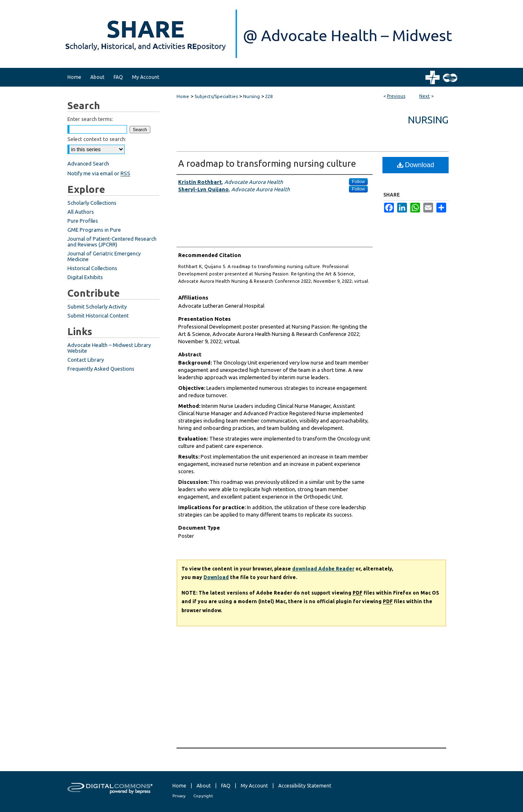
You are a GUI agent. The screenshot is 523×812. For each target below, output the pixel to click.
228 (269, 96)
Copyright (203, 796)
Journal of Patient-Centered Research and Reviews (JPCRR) (112, 242)
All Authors (81, 212)
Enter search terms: (90, 119)
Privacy (179, 796)
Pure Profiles (83, 221)
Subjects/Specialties (216, 96)
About (204, 786)
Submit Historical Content (98, 315)
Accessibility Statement (305, 786)
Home (183, 96)
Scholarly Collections (92, 203)
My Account (254, 786)
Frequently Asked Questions (101, 369)
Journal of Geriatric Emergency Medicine (104, 256)
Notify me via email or (99, 173)
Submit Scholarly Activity (97, 306)
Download (416, 165)
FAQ (226, 786)
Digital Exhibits (85, 277)
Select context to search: (97, 139)
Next (425, 96)
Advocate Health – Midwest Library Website (109, 348)
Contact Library (86, 360)
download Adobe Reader (323, 569)
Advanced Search (88, 163)
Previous (396, 96)
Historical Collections (92, 268)
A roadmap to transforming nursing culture (267, 163)
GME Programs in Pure (94, 230)
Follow (358, 181)
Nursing (251, 96)
